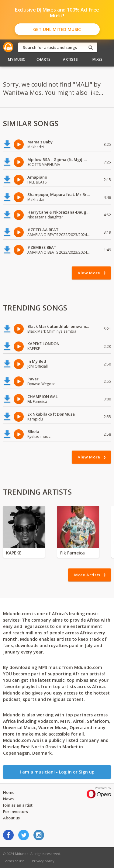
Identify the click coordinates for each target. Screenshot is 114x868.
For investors (16, 811)
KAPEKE (14, 553)
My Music (16, 59)
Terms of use (14, 861)
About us (11, 818)
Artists (70, 59)
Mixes (98, 59)
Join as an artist (18, 805)
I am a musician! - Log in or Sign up (57, 772)
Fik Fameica (73, 553)
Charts (43, 59)
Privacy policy (43, 861)
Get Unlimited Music (57, 29)
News (8, 799)
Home (9, 792)
